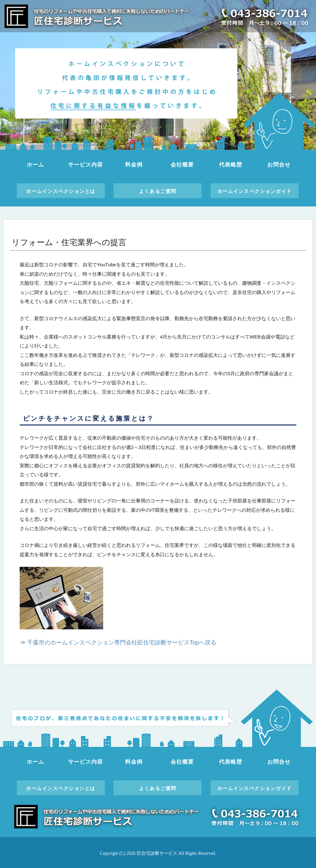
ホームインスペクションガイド (255, 191)
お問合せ (279, 165)
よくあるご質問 (158, 191)
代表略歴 (230, 165)
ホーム (35, 165)
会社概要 (182, 165)
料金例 (134, 165)
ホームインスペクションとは (61, 191)
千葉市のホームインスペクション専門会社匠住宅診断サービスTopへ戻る (122, 643)
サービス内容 (85, 165)
